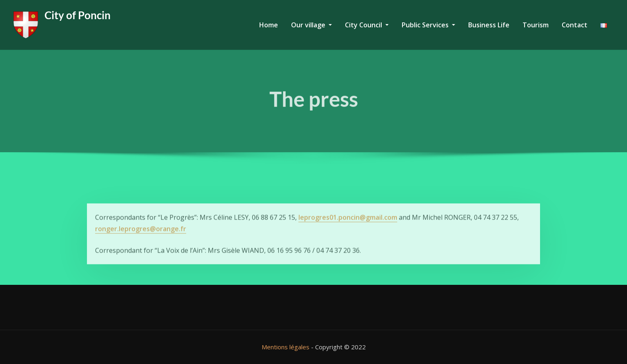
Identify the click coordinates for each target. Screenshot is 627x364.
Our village (311, 25)
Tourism (536, 25)
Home (269, 25)
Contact (575, 25)
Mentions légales (286, 347)
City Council (367, 25)
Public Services (428, 25)
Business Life (489, 25)
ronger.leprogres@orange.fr (141, 237)
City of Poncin (78, 15)
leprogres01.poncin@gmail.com (348, 226)
